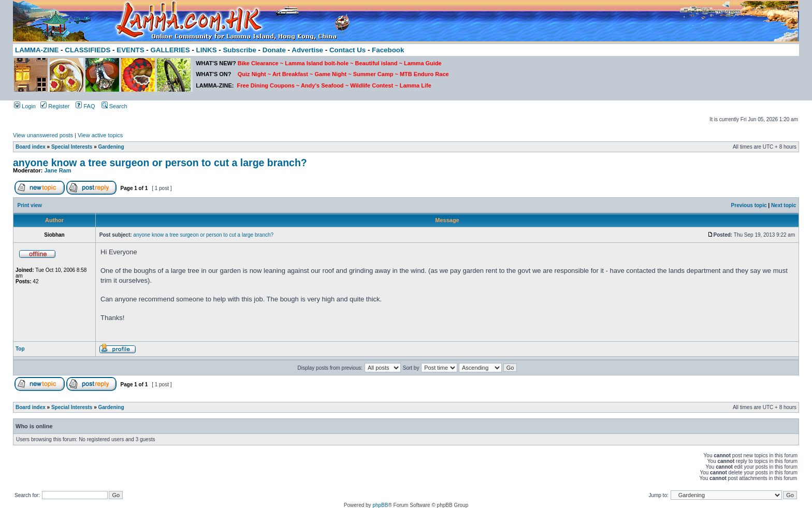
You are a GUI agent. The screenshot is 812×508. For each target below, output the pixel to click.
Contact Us (347, 50)
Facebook (388, 50)
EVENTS (130, 50)
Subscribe (239, 50)
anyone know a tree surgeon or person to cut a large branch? (160, 163)
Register (55, 106)
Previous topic (749, 205)
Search (114, 106)
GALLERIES (170, 50)
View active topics (100, 135)
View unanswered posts (43, 135)
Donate (274, 50)
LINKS (207, 50)
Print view (30, 205)
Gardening (111, 147)
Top (20, 349)
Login (25, 106)
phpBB (380, 505)
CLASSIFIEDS (88, 50)
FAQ (85, 106)
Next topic (784, 205)
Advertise (307, 50)
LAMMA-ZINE (37, 50)
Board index (31, 147)
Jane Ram (58, 170)
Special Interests (72, 147)
